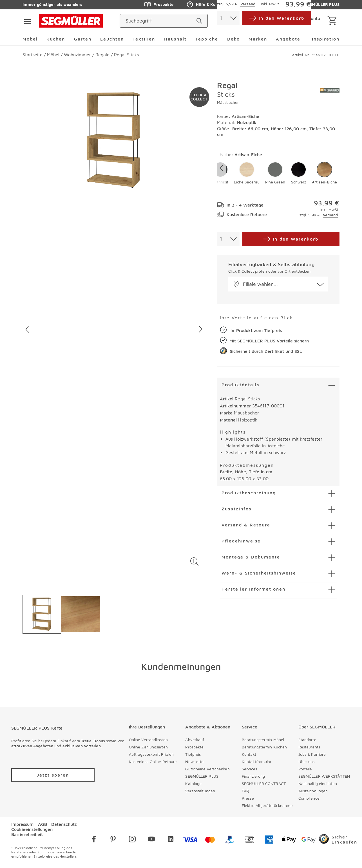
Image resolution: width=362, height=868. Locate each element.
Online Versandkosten (148, 740)
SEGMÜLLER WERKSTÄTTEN (324, 776)
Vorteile (305, 769)
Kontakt (249, 754)
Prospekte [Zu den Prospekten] (159, 5)
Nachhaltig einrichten (318, 783)
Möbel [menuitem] (30, 39)
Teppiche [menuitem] (207, 39)
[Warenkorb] (333, 21)
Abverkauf (195, 740)
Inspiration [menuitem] (326, 39)
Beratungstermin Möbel (263, 740)
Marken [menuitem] (258, 39)
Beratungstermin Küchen (264, 747)
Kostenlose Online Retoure (153, 762)
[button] (195, 562)
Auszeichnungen (313, 791)
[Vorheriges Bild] (27, 329)
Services (249, 769)
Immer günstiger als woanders (52, 4)
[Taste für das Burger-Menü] (26, 21)
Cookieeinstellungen (32, 829)
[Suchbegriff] (159, 21)
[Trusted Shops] (338, 840)
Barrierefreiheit (27, 834)
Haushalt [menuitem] (175, 39)
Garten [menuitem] (83, 39)
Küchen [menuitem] (56, 39)
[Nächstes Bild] (201, 329)
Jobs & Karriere (312, 754)
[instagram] (132, 840)
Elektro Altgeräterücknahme (267, 805)
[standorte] (246, 21)
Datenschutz (64, 824)
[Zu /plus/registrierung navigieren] (53, 775)
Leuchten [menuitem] (112, 39)
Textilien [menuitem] (144, 39)
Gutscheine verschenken (207, 769)
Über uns (307, 762)
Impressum (22, 824)
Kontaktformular (257, 762)
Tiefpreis (193, 754)
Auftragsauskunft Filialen (151, 754)
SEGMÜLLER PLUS (202, 776)
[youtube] (151, 840)
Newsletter (195, 762)
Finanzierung (253, 776)
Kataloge (193, 783)
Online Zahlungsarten (148, 747)
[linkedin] (171, 840)
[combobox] (228, 239)
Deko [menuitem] (233, 39)
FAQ (245, 791)
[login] (302, 21)
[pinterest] (113, 840)
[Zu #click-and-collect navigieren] (199, 97)
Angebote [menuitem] (288, 39)
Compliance (309, 798)
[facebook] (94, 840)
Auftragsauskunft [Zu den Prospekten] (260, 5)
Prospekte (194, 747)
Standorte (307, 740)
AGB (43, 824)
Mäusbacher (228, 102)
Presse (248, 798)
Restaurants (309, 747)
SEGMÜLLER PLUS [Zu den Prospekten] (317, 5)
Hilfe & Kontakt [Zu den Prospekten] (206, 5)
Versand (330, 215)
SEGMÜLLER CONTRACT (264, 783)
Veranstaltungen (200, 791)
